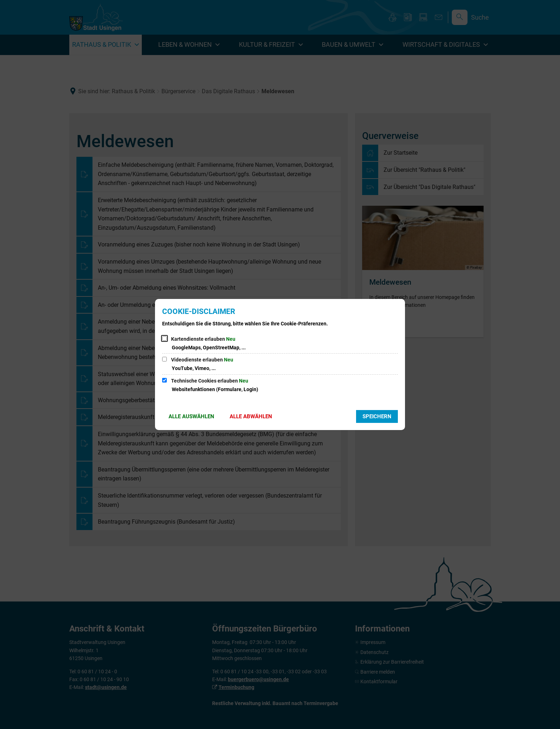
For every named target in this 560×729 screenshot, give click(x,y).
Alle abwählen (251, 416)
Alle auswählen (191, 416)
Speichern (377, 416)
